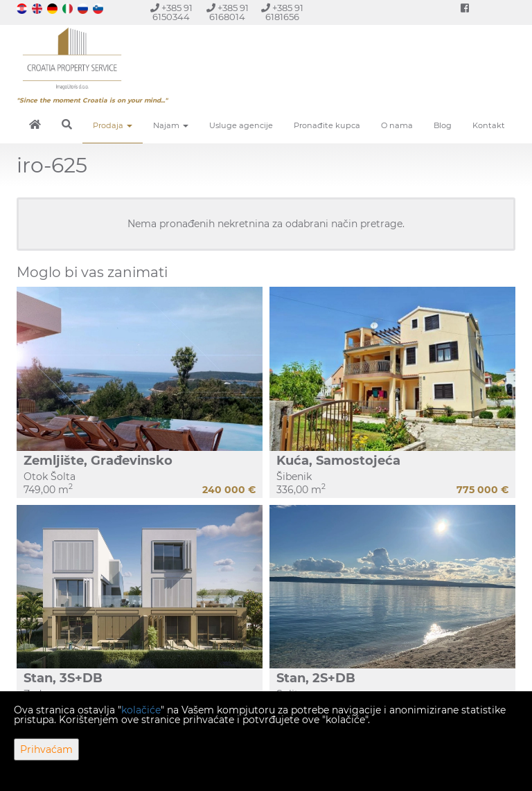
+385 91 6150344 (171, 12)
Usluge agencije (241, 125)
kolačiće (141, 710)
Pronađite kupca (327, 125)
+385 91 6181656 (282, 12)
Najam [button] (171, 125)
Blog (443, 125)
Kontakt (489, 125)
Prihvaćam (46, 749)
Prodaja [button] (113, 125)
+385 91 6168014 (228, 12)
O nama (397, 125)
